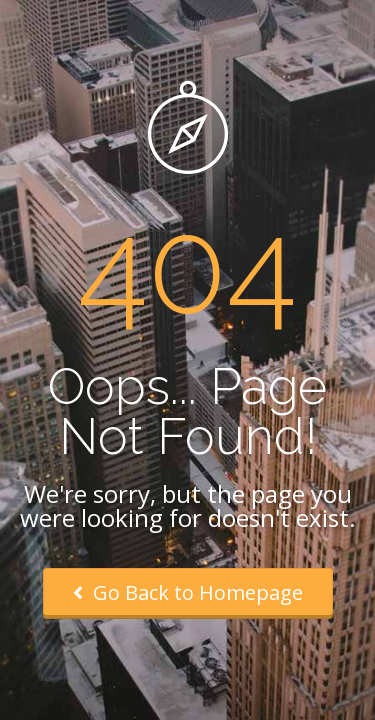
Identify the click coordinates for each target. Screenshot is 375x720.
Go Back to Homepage (188, 592)
